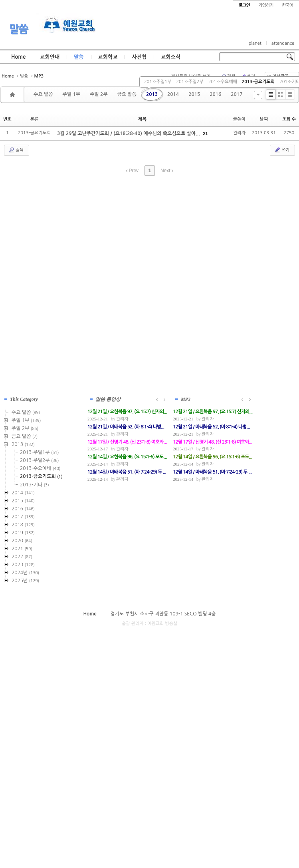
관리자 (239, 133)
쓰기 (282, 150)
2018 (23, 525)
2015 (194, 94)
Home (18, 57)
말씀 (18, 29)
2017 (237, 94)
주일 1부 (71, 94)
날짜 (264, 119)
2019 (23, 533)
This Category (24, 399)
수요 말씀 (43, 94)
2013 (152, 94)
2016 (215, 94)
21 (205, 133)
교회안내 (50, 57)
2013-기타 (35, 485)
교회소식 (171, 57)
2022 (22, 557)
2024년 (25, 573)
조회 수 (289, 119)
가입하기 (266, 5)
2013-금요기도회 (258, 82)
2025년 (25, 581)
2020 (22, 541)
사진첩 (139, 57)
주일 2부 (99, 94)
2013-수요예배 (223, 82)
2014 (173, 94)
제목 (142, 119)
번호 (7, 119)
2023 (23, 565)
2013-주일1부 (158, 82)
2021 (22, 549)
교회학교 (108, 57)
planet (255, 43)
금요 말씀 (127, 94)
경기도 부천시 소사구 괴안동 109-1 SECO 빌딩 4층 (163, 614)
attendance (283, 43)
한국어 (287, 5)
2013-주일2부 (190, 82)
